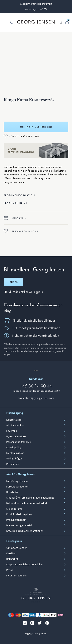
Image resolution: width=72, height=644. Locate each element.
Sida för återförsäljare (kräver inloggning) (30, 498)
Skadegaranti (14, 509)
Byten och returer (17, 437)
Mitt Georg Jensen (17, 481)
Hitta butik (12, 492)
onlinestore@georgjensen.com (36, 398)
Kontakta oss (14, 420)
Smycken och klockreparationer (25, 531)
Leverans (12, 431)
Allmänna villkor (15, 425)
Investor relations (17, 576)
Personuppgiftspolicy (19, 442)
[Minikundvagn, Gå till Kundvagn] (67, 23)
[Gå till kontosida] (61, 23)
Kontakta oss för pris (36, 127)
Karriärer (11, 554)
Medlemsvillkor (15, 453)
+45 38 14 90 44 (36, 386)
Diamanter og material (19, 525)
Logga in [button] (38, 292)
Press (10, 570)
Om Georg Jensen (17, 548)
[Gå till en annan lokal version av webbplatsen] (36, 371)
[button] (12, 24)
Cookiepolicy (14, 448)
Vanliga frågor (14, 459)
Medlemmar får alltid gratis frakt (36, 4)
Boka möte (15, 218)
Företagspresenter (17, 487)
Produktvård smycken (19, 514)
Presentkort (13, 464)
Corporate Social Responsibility (24, 565)
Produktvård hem (16, 520)
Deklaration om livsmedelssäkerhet (27, 503)
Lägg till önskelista (24, 136)
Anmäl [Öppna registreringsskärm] (14, 282)
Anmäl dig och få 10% (36, 9)
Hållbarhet (12, 559)
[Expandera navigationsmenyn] (5, 22)
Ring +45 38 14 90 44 (21, 231)
